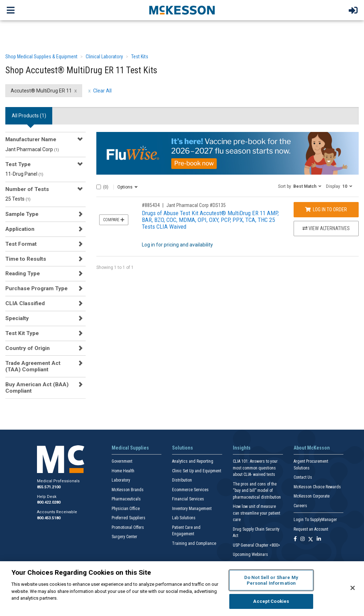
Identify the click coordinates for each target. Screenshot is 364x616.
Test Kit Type (22, 333)
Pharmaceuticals (126, 499)
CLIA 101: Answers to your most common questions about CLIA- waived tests (255, 468)
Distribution (182, 480)
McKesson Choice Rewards (317, 487)
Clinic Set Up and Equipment (197, 471)
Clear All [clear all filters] (102, 91)
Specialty (17, 318)
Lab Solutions (184, 518)
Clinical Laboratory (104, 57)
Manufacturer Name (31, 139)
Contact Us (303, 477)
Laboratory (121, 480)
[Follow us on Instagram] (303, 539)
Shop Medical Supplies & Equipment (41, 57)
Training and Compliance (194, 543)
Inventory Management (192, 509)
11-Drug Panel (24, 174)
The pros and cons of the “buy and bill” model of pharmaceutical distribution (257, 491)
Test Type (18, 164)
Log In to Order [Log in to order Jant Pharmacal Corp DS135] (326, 209)
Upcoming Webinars (250, 554)
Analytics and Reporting (193, 461)
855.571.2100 (49, 487)
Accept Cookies (271, 601)
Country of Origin (28, 348)
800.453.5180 (49, 518)
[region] (182, 589)
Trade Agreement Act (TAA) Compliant (33, 366)
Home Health (123, 471)
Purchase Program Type (36, 288)
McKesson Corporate (312, 496)
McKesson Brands (128, 490)
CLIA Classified (25, 303)
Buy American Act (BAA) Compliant (37, 388)
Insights (242, 448)
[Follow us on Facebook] (295, 539)
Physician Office (126, 509)
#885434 (151, 205)
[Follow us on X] (311, 539)
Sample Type (22, 214)
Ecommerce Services (190, 490)
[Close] (353, 588)
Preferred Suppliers (129, 518)
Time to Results (26, 259)
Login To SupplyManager (315, 520)
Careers (300, 506)
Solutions (183, 448)
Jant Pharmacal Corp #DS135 (196, 205)
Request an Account (311, 529)
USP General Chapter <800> (256, 545)
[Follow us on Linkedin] (319, 539)
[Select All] (99, 187)
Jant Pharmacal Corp (32, 149)
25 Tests (18, 199)
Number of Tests (27, 189)
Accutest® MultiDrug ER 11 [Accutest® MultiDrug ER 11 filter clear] (41, 91)
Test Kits (140, 57)
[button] (300, 186)
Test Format (21, 244)
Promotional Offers (128, 527)
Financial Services (188, 499)
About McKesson (312, 448)
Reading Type (23, 274)
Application (20, 229)
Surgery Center (124, 537)
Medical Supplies (130, 448)
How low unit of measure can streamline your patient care (256, 513)
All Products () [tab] (29, 116)
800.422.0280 (49, 502)
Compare (114, 220)
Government (122, 461)
